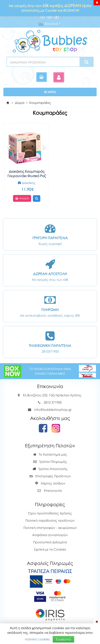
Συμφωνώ (63, 639)
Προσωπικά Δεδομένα (50, 542)
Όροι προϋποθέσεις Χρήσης (50, 513)
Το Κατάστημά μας (50, 454)
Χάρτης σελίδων (50, 483)
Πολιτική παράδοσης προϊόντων (50, 520)
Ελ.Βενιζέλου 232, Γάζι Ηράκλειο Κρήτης (52, 395)
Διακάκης (27, 183)
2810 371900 (53, 402)
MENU (63, 92)
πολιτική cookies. (38, 639)
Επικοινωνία (53, 490)
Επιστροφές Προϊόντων (50, 476)
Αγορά (22, 198)
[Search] (86, 62)
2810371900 (50, 351)
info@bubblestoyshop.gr (53, 410)
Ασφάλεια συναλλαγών (50, 535)
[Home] (8, 103)
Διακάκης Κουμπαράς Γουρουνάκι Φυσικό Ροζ (27, 174)
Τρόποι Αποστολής (50, 469)
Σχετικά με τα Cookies (50, 549)
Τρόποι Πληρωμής (50, 462)
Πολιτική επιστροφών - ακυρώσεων (50, 528)
